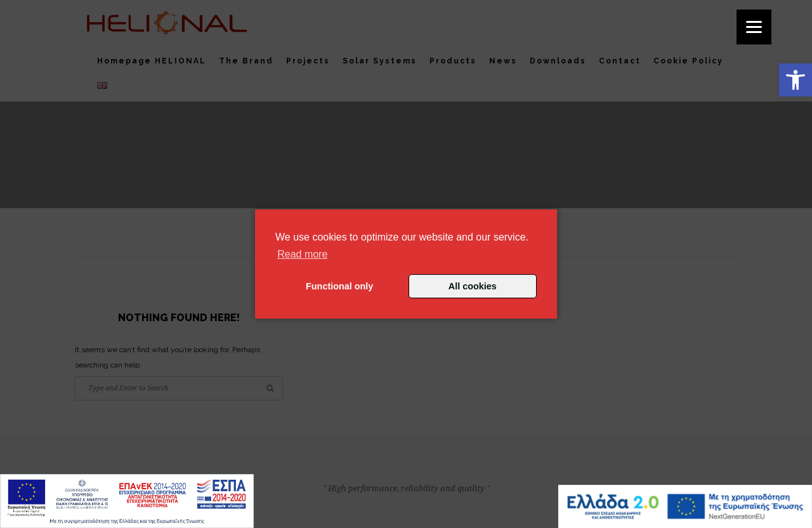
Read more (302, 254)
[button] (796, 80)
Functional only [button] (339, 286)
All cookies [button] (473, 286)
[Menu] (754, 27)
